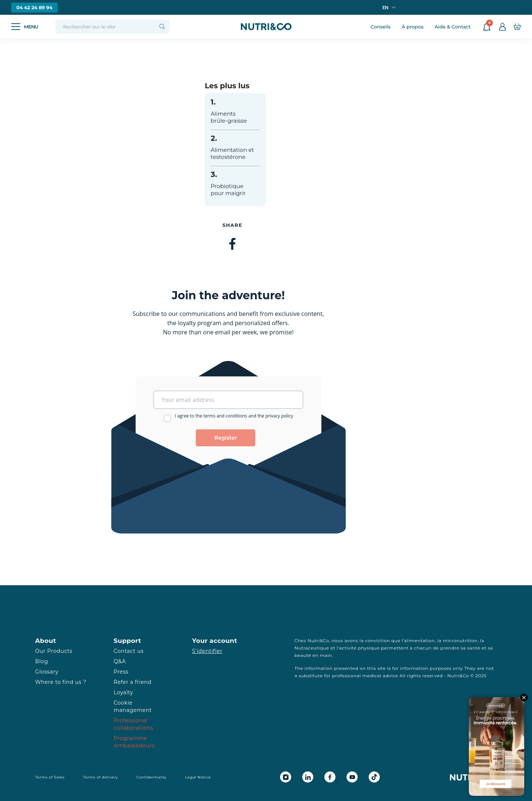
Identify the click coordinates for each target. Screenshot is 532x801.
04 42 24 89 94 (34, 7)
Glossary (47, 672)
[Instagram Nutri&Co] (286, 777)
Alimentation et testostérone (232, 153)
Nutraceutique (312, 648)
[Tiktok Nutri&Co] (374, 777)
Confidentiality (151, 777)
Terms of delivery (101, 777)
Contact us (129, 651)
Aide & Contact (453, 27)
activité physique (359, 648)
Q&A (120, 661)
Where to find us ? (61, 682)
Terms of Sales (50, 777)
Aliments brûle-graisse (229, 117)
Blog (42, 661)
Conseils (381, 27)
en (385, 8)
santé (474, 648)
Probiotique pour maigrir (228, 190)
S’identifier (207, 651)
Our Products (54, 651)
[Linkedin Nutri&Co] (308, 777)
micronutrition (460, 640)
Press (121, 672)
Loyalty (124, 692)
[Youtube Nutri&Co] (352, 777)
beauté (303, 655)
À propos (412, 27)
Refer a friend (133, 682)
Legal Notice (198, 777)
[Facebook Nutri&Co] (330, 777)
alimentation (420, 640)
